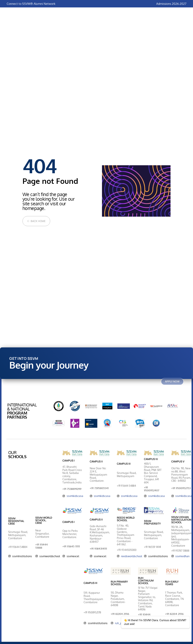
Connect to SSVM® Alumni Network (31, 4)
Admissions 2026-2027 (171, 4)
